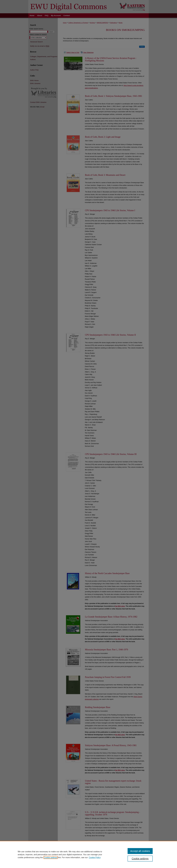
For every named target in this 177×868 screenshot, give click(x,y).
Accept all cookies (140, 851)
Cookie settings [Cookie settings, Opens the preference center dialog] (140, 859)
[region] (88, 854)
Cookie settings (51, 857)
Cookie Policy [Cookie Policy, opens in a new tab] (95, 857)
